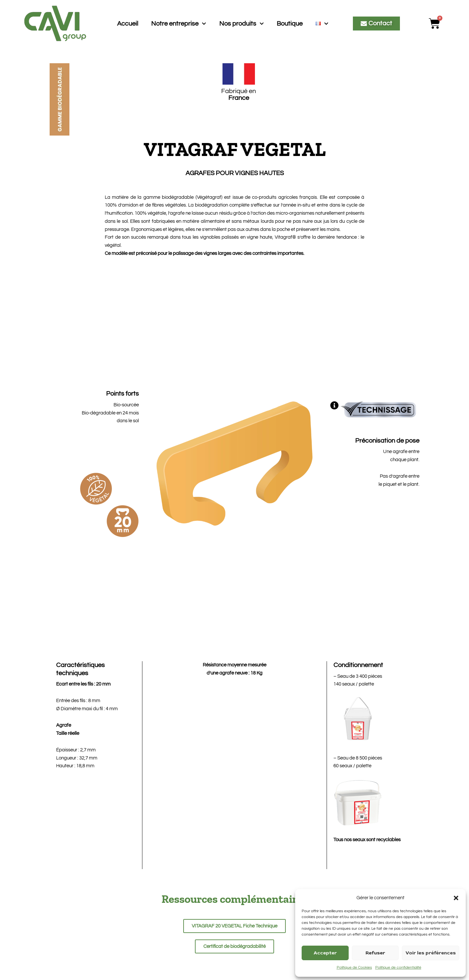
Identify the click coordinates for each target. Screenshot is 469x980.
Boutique (290, 24)
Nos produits (242, 24)
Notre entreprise (179, 24)
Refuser (375, 953)
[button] (456, 898)
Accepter (325, 953)
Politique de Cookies (354, 968)
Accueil (128, 24)
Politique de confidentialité (398, 968)
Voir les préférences (431, 953)
